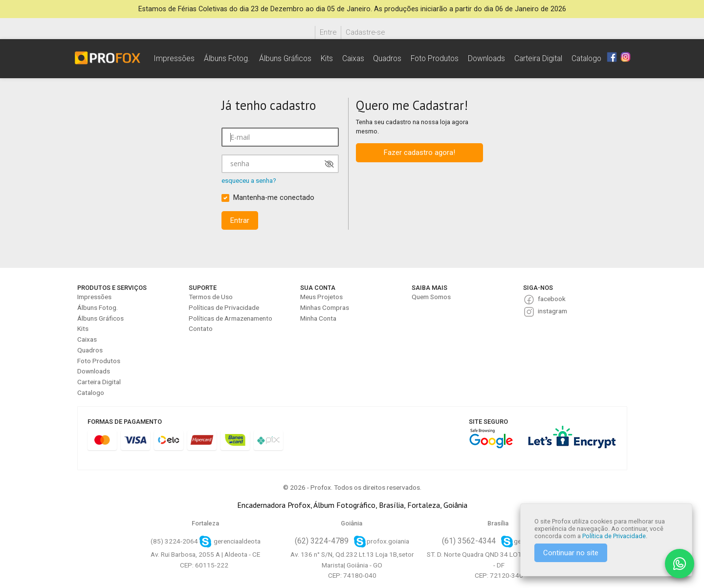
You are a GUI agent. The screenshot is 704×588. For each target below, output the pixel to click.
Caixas (353, 58)
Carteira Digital (538, 58)
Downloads (486, 58)
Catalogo (586, 58)
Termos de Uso (211, 297)
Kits (327, 58)
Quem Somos (431, 297)
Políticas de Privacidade (224, 307)
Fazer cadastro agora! (419, 152)
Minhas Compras (325, 307)
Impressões (174, 58)
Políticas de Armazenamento (231, 318)
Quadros (387, 58)
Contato (201, 328)
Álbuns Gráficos (285, 58)
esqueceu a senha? (249, 181)
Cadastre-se (365, 32)
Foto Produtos (435, 58)
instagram (552, 311)
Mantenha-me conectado (274, 198)
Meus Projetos (321, 297)
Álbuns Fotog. (227, 58)
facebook (552, 299)
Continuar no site (571, 553)
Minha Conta (318, 318)
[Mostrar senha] (329, 164)
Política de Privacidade (614, 536)
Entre (328, 32)
